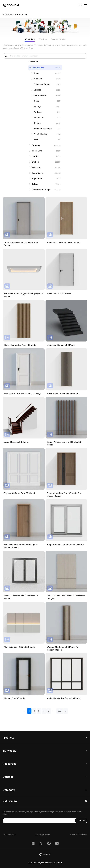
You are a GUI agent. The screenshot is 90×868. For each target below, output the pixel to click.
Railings (37, 106)
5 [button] (49, 711)
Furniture (36, 145)
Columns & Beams (42, 84)
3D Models (7, 14)
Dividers (37, 123)
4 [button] (44, 711)
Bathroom (36, 167)
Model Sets (37, 151)
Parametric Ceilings (43, 129)
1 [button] (29, 711)
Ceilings (37, 90)
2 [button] (34, 711)
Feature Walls (40, 95)
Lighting (35, 156)
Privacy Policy (9, 835)
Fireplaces (38, 118)
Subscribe (81, 821)
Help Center (10, 801)
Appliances (37, 178)
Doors (36, 73)
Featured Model (58, 39)
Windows (38, 79)
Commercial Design (41, 190)
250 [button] (60, 711)
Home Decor (37, 173)
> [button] (66, 711)
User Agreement (43, 835)
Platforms (38, 112)
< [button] (24, 711)
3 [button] (39, 711)
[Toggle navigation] (85, 5)
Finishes (43, 39)
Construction (38, 68)
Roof (36, 140)
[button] (53, 711)
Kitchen (35, 162)
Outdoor (35, 184)
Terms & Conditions (78, 835)
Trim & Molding (41, 134)
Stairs (36, 101)
